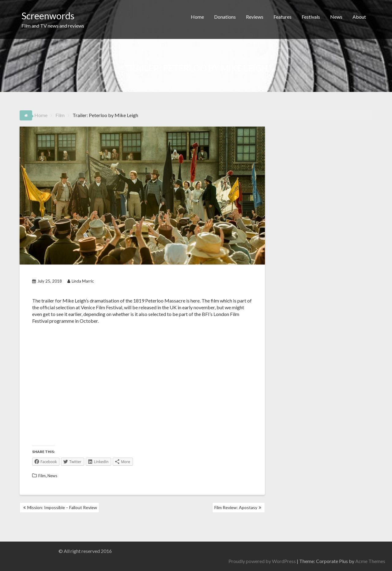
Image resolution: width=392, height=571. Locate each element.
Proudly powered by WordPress (321, 561)
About (359, 17)
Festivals (311, 17)
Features (283, 17)
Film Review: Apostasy (236, 507)
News (336, 17)
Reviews (255, 17)
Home (197, 17)
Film (42, 476)
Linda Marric (81, 281)
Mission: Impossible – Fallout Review (62, 507)
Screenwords (48, 16)
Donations (225, 17)
